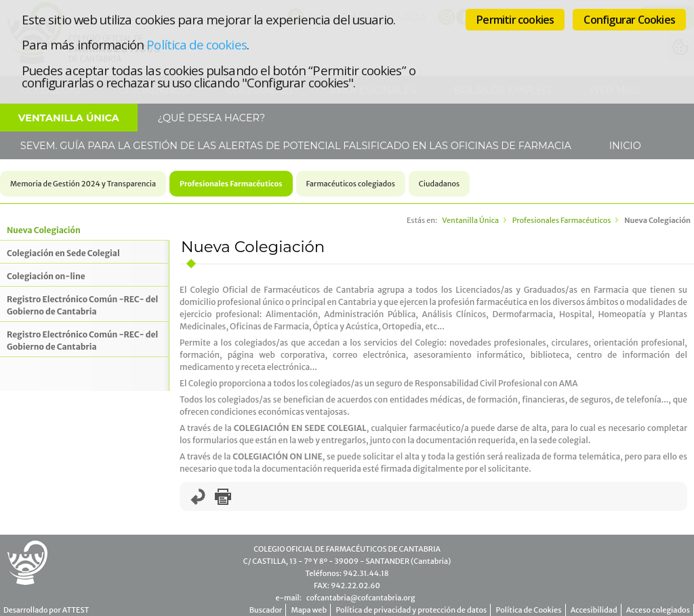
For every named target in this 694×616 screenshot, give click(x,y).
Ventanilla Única (69, 118)
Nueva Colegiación (44, 230)
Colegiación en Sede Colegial (63, 253)
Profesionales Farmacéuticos (231, 184)
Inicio (624, 146)
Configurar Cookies (629, 20)
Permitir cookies (515, 20)
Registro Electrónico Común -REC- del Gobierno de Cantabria (82, 305)
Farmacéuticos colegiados (351, 184)
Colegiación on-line (46, 276)
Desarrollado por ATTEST (46, 610)
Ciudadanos (439, 184)
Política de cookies (196, 44)
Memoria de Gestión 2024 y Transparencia (83, 184)
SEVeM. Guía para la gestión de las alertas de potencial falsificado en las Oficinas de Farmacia (294, 146)
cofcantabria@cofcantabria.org (361, 598)
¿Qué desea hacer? (210, 118)
